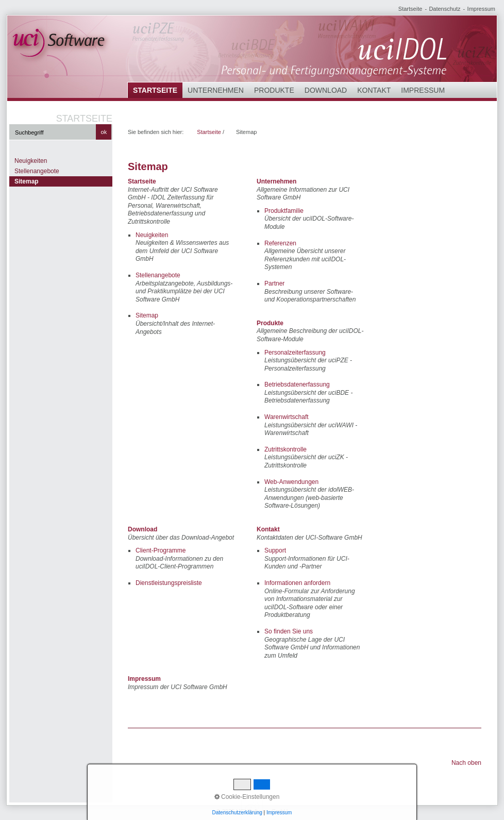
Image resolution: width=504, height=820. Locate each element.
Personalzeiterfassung (295, 353)
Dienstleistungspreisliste (169, 583)
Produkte (274, 90)
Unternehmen (216, 90)
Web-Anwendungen (291, 482)
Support (275, 550)
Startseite (410, 9)
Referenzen (280, 243)
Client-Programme (161, 550)
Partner (274, 283)
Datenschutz (444, 9)
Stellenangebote (37, 171)
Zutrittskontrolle (285, 449)
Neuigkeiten (31, 161)
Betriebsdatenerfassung (297, 384)
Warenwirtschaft (287, 417)
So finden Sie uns (289, 631)
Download (326, 90)
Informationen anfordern (297, 583)
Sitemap (27, 181)
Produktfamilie (284, 211)
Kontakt (374, 90)
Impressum (481, 9)
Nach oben (466, 763)
